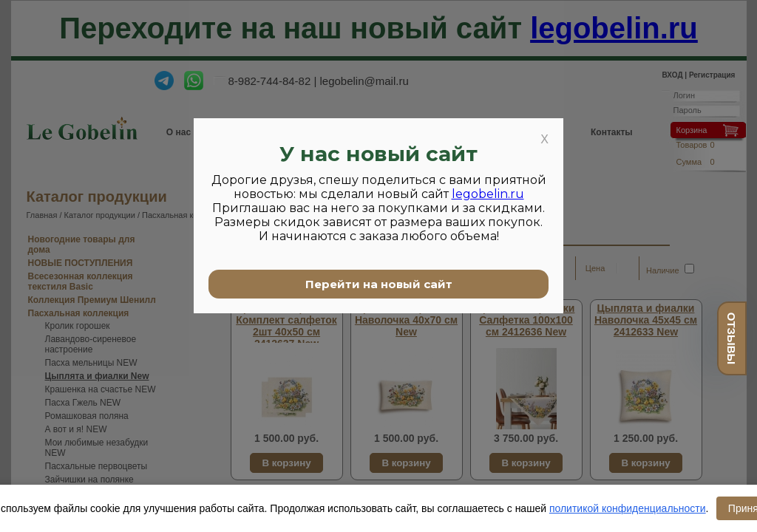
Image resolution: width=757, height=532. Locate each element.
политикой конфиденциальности (628, 508)
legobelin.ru (488, 194)
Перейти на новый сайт (379, 284)
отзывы (731, 338)
